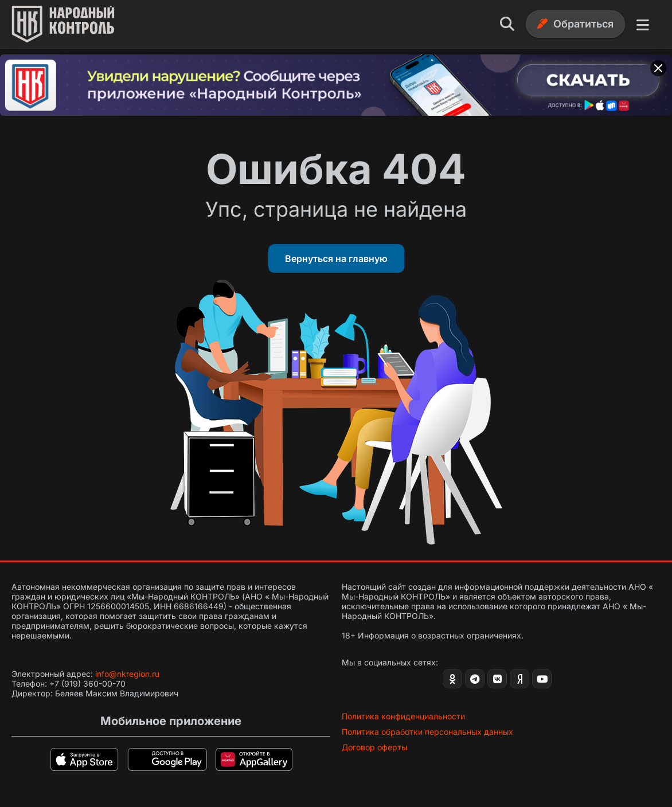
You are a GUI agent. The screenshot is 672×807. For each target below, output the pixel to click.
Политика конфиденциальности (403, 716)
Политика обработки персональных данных (427, 732)
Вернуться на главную (336, 258)
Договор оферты (374, 747)
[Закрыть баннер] (658, 68)
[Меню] (643, 24)
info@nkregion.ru (127, 674)
